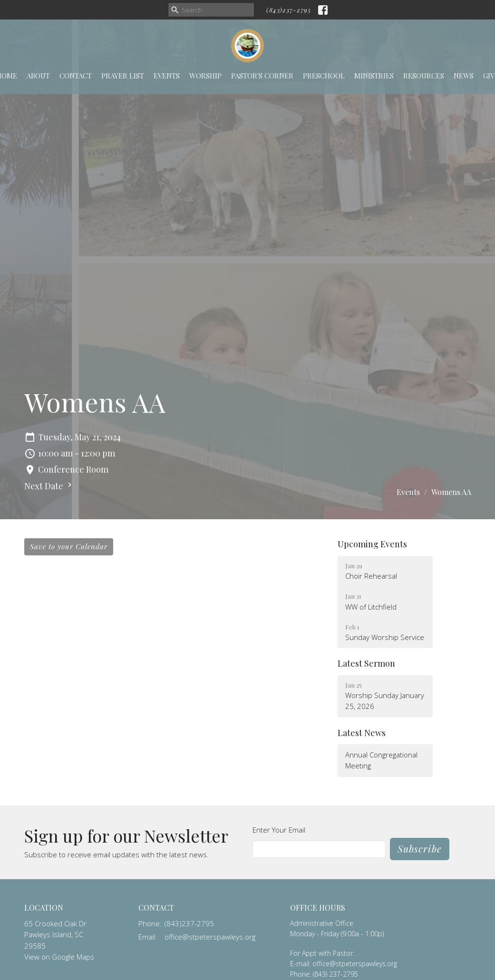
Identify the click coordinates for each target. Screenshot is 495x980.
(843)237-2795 (289, 10)
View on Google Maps (59, 957)
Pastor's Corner (262, 76)
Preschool (324, 76)
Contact (76, 76)
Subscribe (420, 849)
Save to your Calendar (69, 546)
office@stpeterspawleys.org (210, 937)
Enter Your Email (279, 830)
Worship (205, 76)
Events (167, 76)
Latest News (362, 733)
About (38, 76)
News (464, 76)
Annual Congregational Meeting (381, 760)
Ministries (374, 76)
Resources (424, 76)
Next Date (49, 486)
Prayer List (123, 76)
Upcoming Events (372, 544)
